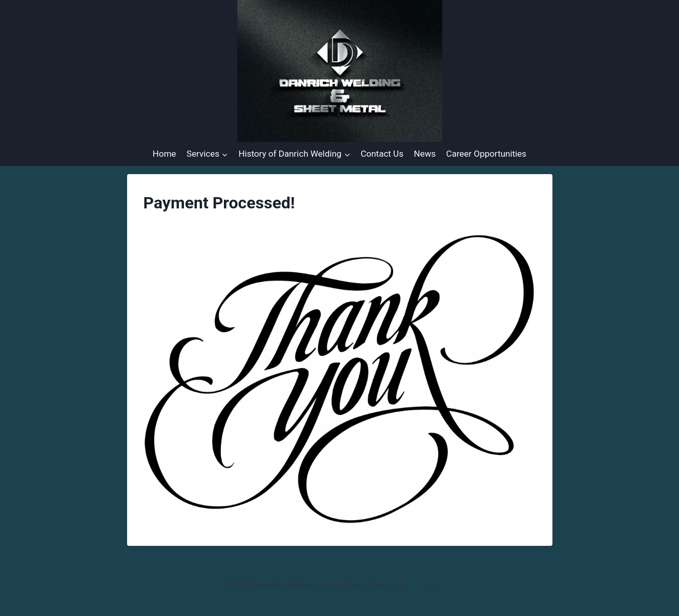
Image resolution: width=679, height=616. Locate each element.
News (425, 154)
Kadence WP (432, 585)
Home (164, 154)
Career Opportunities (487, 154)
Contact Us (382, 154)
